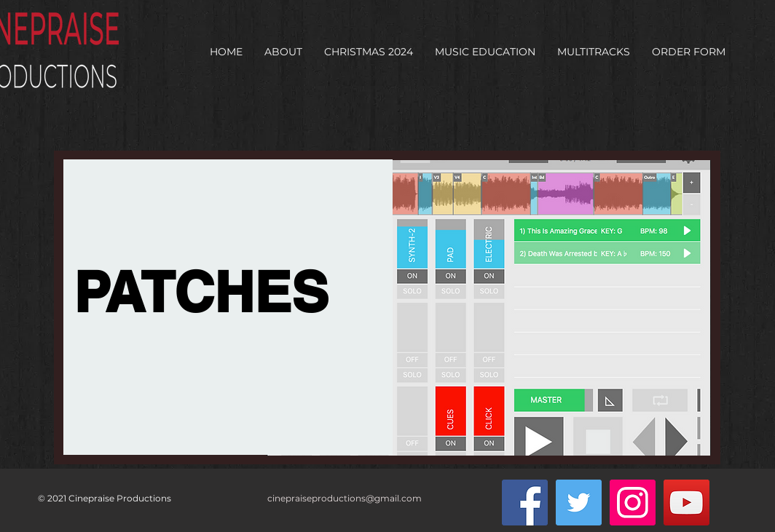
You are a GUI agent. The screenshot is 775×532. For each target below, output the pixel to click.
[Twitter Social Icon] (579, 503)
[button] (283, 52)
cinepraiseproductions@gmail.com (345, 498)
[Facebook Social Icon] (525, 503)
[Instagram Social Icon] (633, 503)
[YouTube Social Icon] (687, 503)
